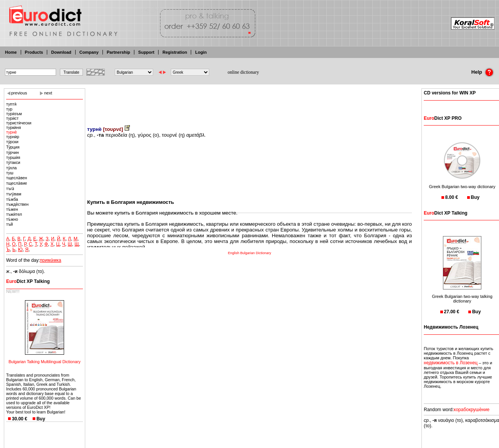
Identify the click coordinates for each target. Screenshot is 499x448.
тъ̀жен (12, 209)
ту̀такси (13, 162)
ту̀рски (12, 142)
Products (34, 52)
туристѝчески (19, 123)
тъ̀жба (12, 199)
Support (146, 52)
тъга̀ (10, 188)
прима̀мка (51, 260)
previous (19, 93)
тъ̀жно (12, 219)
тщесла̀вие (17, 183)
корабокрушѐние (472, 410)
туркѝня (13, 127)
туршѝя (13, 157)
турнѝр (13, 137)
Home (11, 52)
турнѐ (12, 132)
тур (9, 109)
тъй (10, 224)
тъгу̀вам (14, 194)
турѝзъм (14, 114)
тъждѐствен (17, 204)
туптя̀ (11, 104)
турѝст (12, 118)
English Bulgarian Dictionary (250, 253)
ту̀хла (11, 168)
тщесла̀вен (17, 178)
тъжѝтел (14, 214)
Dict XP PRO (443, 118)
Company (89, 52)
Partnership (118, 52)
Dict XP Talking (28, 281)
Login (201, 52)
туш (10, 173)
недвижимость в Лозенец (451, 363)
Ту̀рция (13, 147)
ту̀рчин (12, 152)
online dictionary (243, 72)
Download (61, 52)
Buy (41, 419)
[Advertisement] (249, 102)
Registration (175, 52)
